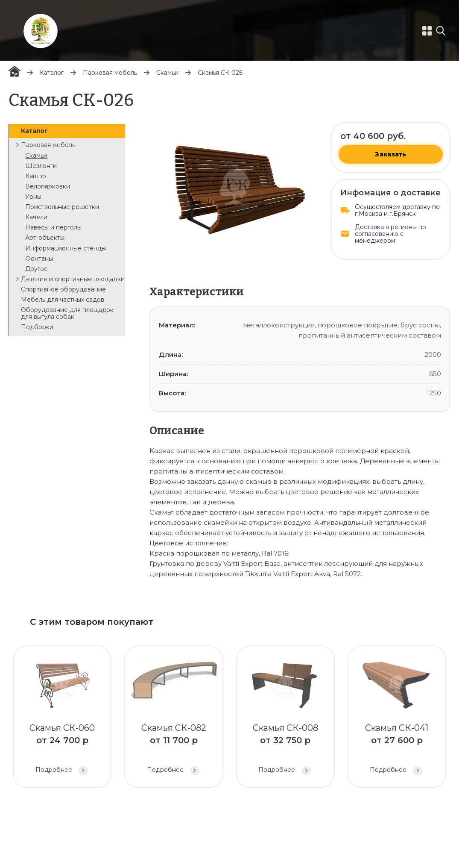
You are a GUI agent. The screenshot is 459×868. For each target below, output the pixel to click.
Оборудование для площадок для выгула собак (67, 313)
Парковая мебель (110, 73)
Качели (36, 217)
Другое (37, 269)
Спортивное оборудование (63, 289)
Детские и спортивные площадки (73, 279)
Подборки (37, 327)
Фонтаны (39, 259)
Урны (33, 197)
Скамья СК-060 (62, 718)
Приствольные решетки (62, 207)
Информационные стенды (66, 248)
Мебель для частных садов (63, 300)
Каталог (52, 73)
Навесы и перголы (53, 227)
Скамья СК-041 (397, 718)
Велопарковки (48, 186)
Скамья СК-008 (285, 718)
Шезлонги (41, 166)
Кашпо (36, 176)
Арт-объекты (45, 238)
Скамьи (167, 73)
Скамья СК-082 (174, 718)
